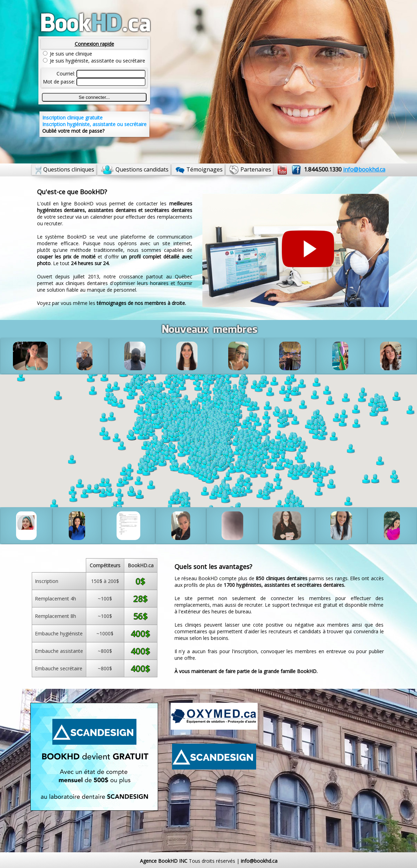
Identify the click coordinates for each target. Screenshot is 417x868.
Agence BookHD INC (164, 861)
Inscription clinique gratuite (72, 118)
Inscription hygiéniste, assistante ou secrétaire (94, 124)
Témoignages (204, 169)
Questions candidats (142, 169)
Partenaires (256, 169)
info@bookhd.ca (259, 861)
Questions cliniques (69, 169)
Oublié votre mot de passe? (73, 131)
